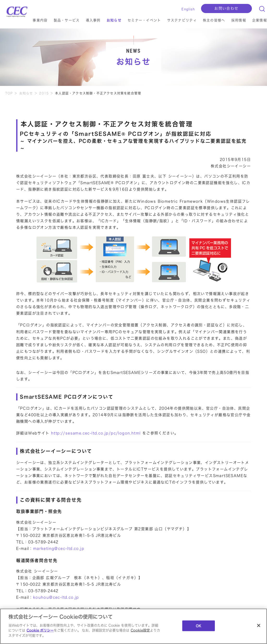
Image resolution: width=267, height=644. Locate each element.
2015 (44, 93)
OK (199, 628)
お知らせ (26, 93)
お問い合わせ (226, 8)
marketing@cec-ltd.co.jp (59, 548)
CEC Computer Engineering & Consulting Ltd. (14, 10)
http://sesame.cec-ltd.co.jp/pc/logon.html (96, 433)
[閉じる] (259, 627)
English (188, 9)
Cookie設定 (140, 632)
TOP (9, 93)
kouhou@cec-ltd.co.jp (56, 597)
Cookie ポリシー (40, 632)
